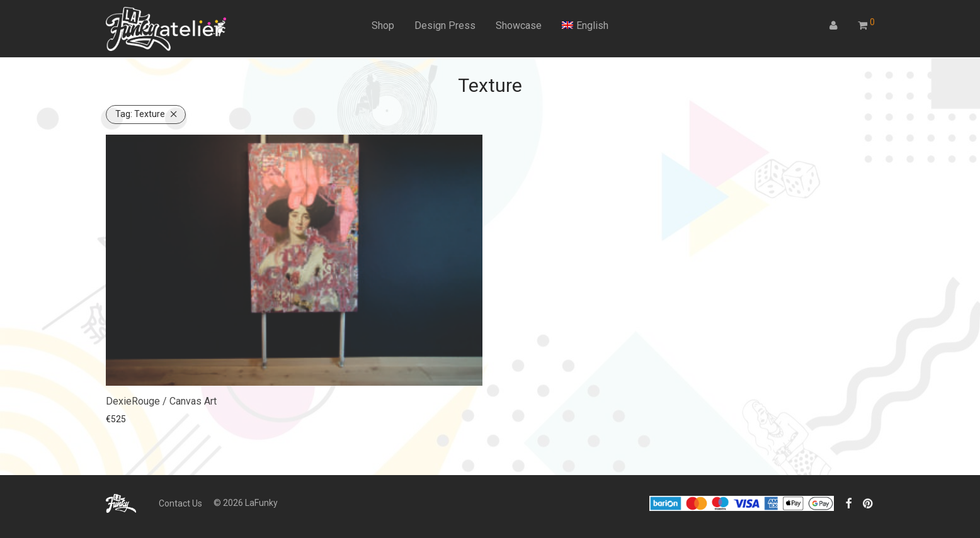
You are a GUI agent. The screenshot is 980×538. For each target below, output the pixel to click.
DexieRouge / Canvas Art (161, 401)
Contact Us (180, 503)
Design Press (445, 25)
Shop (383, 25)
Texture (140, 114)
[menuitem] (585, 26)
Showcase (519, 25)
